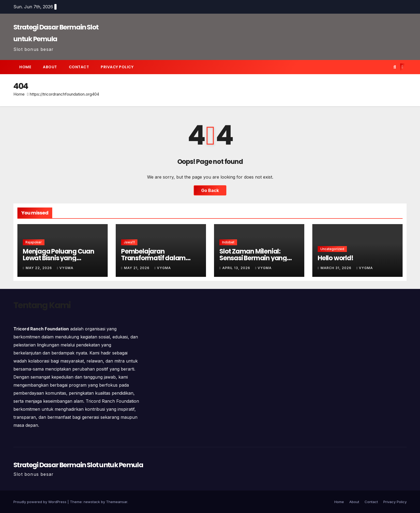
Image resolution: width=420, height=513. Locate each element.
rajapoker (34, 242)
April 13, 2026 (237, 268)
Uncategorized (332, 249)
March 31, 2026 (337, 268)
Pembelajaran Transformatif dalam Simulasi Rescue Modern (158, 258)
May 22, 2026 (39, 268)
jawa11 (129, 242)
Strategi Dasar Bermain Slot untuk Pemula (78, 465)
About (50, 67)
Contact (79, 67)
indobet (228, 242)
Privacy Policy (117, 67)
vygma (65, 268)
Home (25, 67)
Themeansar (117, 502)
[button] (395, 67)
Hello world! (335, 258)
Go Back (210, 190)
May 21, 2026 (137, 268)
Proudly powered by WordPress (40, 502)
